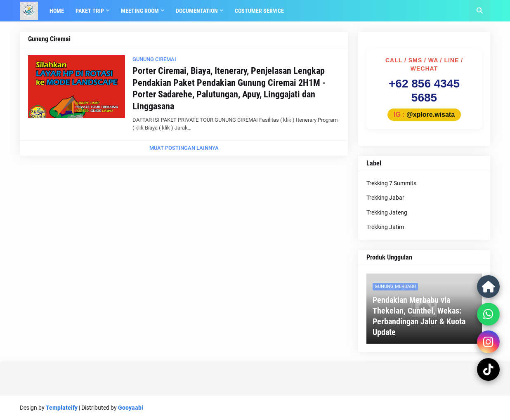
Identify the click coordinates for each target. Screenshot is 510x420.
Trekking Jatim (385, 227)
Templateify (62, 408)
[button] (479, 11)
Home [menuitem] (57, 11)
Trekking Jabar (385, 198)
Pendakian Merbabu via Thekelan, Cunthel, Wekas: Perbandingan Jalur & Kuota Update (419, 316)
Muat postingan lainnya (184, 148)
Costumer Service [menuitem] (259, 11)
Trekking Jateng (387, 212)
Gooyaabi (131, 408)
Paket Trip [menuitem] (90, 11)
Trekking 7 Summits (391, 183)
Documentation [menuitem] (197, 11)
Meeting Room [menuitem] (140, 11)
